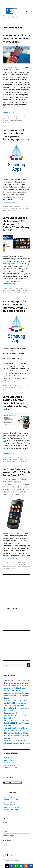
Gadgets (6, 827)
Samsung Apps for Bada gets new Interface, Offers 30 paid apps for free (15, 306)
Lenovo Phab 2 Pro (11, 802)
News (26, 207)
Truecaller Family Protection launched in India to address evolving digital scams (17, 708)
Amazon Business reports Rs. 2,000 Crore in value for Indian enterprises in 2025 (17, 696)
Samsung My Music (15, 294)
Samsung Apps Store (18, 292)
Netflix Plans (9, 758)
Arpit (4, 117)
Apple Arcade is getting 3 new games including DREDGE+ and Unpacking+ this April (17, 723)
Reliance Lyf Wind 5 (11, 810)
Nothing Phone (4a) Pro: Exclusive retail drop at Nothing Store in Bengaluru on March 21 (16, 688)
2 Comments (25, 294)
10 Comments (12, 568)
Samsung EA (6, 210)
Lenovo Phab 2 (9, 797)
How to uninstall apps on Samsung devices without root (16, 39)
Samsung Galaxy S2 (20, 261)
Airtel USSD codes (11, 768)
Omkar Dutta (6, 563)
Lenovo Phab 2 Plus (11, 800)
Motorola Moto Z (10, 805)
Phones (5, 823)
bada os (22, 565)
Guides (22, 117)
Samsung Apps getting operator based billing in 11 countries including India (15, 403)
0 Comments (15, 210)
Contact (5, 844)
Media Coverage (8, 836)
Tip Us (5, 849)
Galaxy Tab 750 (11, 264)
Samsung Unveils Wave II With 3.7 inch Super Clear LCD (16, 472)
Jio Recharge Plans (11, 765)
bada (17, 460)
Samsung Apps (15, 119)
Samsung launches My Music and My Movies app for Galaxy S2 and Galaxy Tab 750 (16, 224)
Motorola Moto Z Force (12, 807)
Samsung (27, 117)
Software (18, 290)
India (7, 290)
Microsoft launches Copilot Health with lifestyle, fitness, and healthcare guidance (17, 736)
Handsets (5, 565)
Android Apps (26, 290)
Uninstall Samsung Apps (16, 121)
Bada (4, 387)
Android (27, 288)
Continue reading (9, 112)
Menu (28, 12)
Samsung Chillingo (24, 208)
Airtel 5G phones (10, 760)
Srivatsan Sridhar (7, 207)
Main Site (6, 818)
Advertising (7, 840)
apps (4, 290)
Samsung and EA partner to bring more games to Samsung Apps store (16, 135)
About (5, 831)
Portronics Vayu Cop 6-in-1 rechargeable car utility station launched (15, 716)
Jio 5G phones (9, 763)
